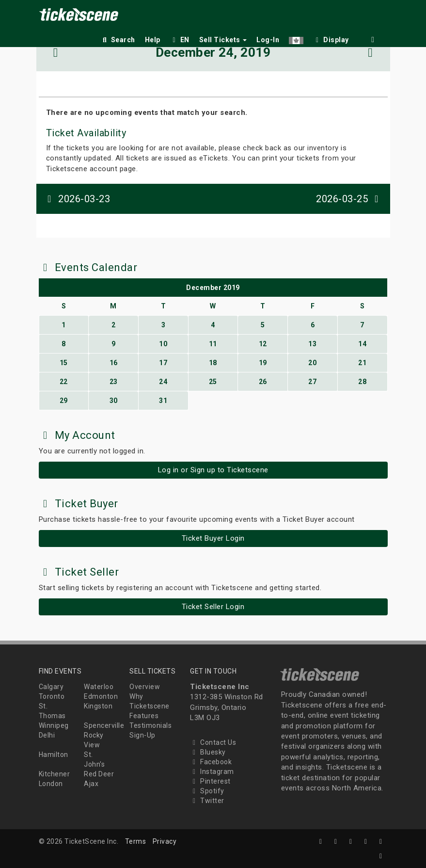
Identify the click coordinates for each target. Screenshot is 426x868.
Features (144, 716)
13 (312, 344)
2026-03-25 (349, 199)
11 (213, 344)
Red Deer (99, 774)
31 (163, 401)
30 (114, 401)
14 (362, 344)
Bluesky (208, 752)
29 (64, 401)
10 (163, 344)
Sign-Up (142, 735)
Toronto (52, 696)
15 (64, 363)
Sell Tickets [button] (223, 40)
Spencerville (104, 725)
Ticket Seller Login (213, 607)
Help (153, 40)
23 (114, 382)
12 (263, 344)
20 (312, 363)
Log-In (268, 40)
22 (64, 382)
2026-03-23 (77, 199)
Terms (136, 841)
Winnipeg (54, 725)
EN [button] (180, 40)
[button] (296, 38)
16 (114, 363)
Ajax (91, 784)
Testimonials (150, 725)
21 (362, 363)
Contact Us (213, 742)
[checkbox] (331, 38)
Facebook (211, 762)
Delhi (47, 735)
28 (362, 382)
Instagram (212, 772)
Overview (145, 687)
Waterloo (99, 687)
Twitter (207, 801)
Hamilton (54, 755)
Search (118, 40)
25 (213, 382)
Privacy (165, 841)
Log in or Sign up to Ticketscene (213, 470)
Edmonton (101, 696)
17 (163, 363)
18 (213, 363)
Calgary (51, 687)
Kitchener (55, 774)
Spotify (207, 791)
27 (312, 382)
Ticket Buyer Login (213, 538)
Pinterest (210, 781)
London (51, 784)
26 (263, 382)
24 (163, 382)
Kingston (98, 706)
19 (263, 363)
